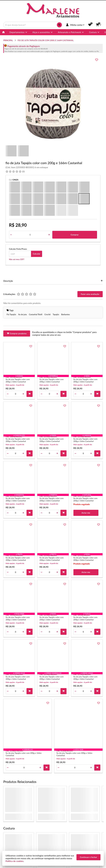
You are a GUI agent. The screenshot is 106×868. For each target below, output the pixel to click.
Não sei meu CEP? (17, 259)
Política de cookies (14, 861)
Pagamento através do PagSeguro (22, 46)
